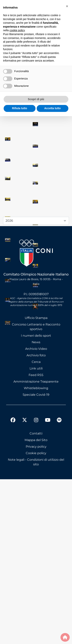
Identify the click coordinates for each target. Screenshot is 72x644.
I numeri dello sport (36, 500)
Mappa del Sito (36, 605)
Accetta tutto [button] (52, 108)
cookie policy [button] (17, 30)
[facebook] (13, 585)
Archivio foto (36, 520)
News (36, 507)
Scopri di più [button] (36, 99)
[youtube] (48, 585)
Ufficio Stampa (36, 483)
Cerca (36, 527)
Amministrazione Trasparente (36, 546)
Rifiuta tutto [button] (19, 108)
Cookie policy (36, 618)
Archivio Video (36, 513)
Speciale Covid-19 (36, 559)
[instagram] (36, 585)
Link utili (36, 533)
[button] (67, 6)
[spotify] (59, 585)
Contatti (36, 598)
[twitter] (25, 582)
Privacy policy (36, 611)
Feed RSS (36, 540)
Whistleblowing (36, 553)
